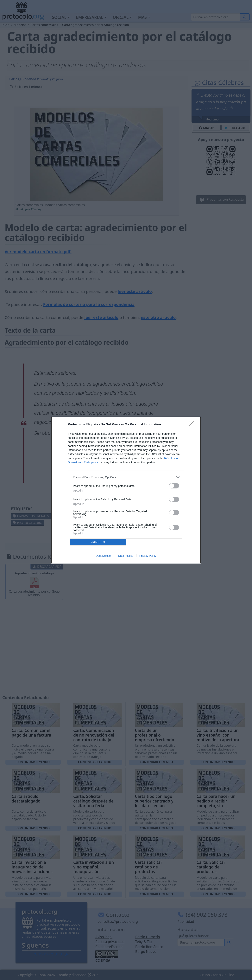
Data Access (126, 556)
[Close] (193, 425)
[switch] (174, 486)
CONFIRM (98, 542)
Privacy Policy (148, 556)
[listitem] (126, 477)
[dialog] (126, 490)
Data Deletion (104, 556)
